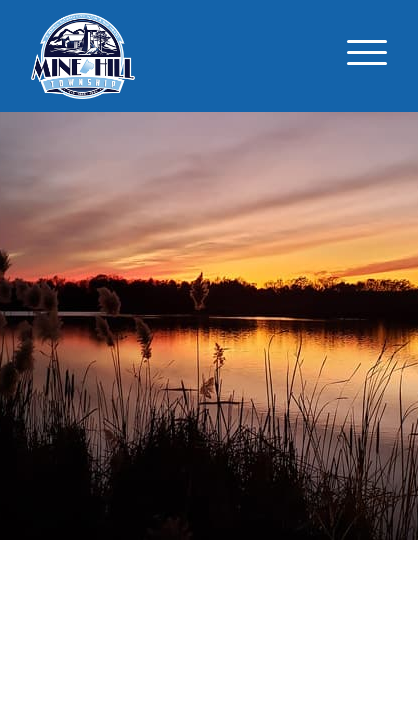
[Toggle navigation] (367, 56)
